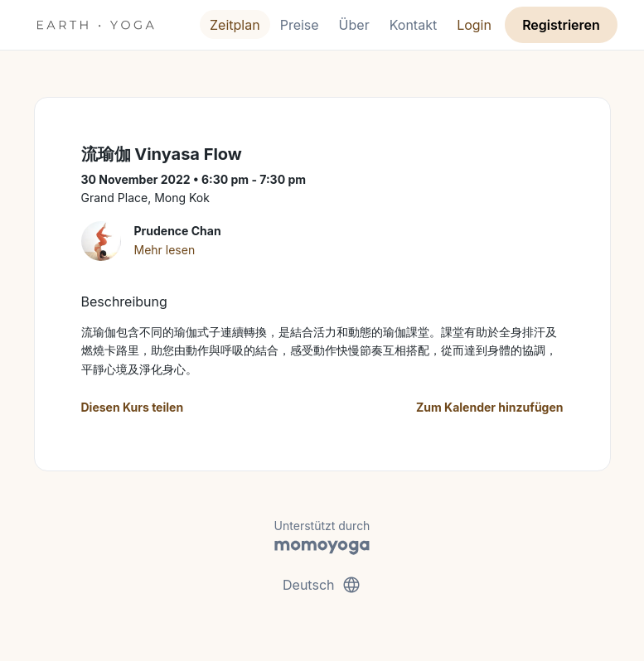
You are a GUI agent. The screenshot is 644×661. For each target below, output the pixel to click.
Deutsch (322, 585)
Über (354, 25)
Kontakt (413, 25)
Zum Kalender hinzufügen (489, 407)
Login (474, 25)
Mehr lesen (165, 250)
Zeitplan (235, 25)
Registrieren (561, 25)
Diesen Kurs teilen (133, 407)
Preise (300, 25)
